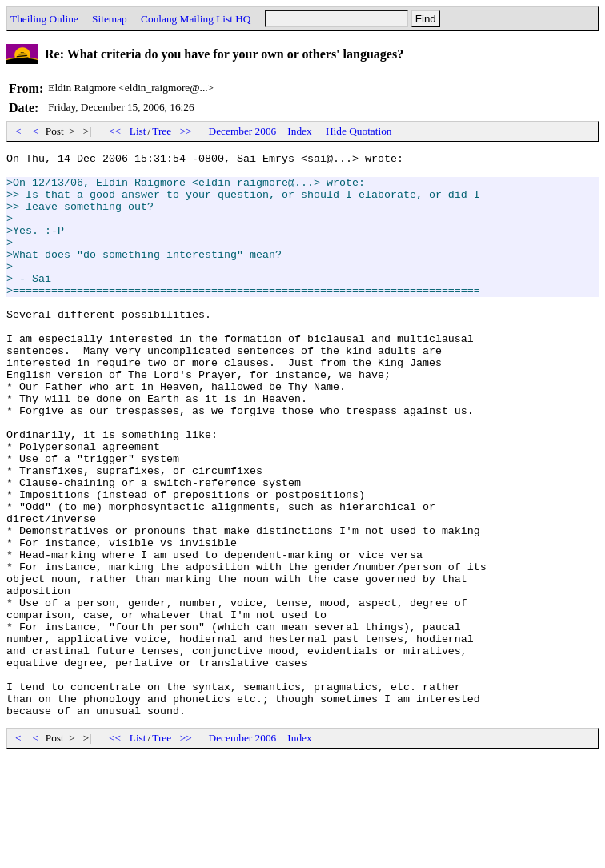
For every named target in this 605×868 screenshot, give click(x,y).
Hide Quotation (359, 131)
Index (299, 131)
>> (186, 131)
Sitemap (110, 19)
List (138, 131)
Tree (162, 131)
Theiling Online (44, 19)
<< (115, 131)
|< (17, 131)
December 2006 (243, 131)
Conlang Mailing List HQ (196, 19)
